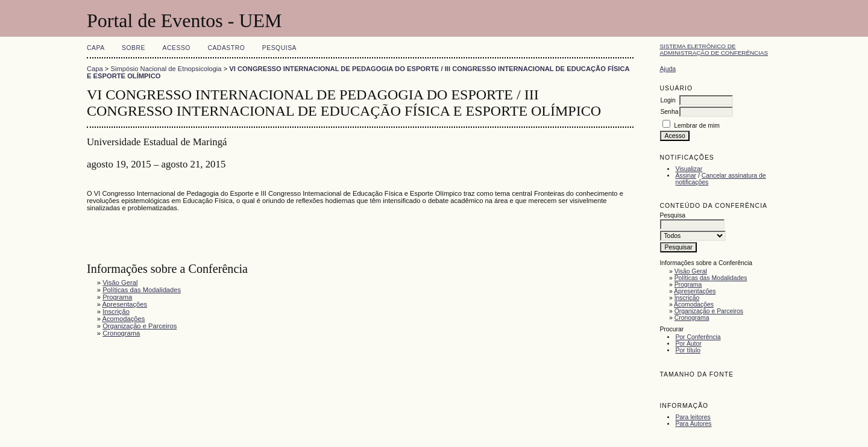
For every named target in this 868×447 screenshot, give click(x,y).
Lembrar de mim (697, 126)
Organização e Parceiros (709, 311)
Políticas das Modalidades (711, 278)
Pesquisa (279, 48)
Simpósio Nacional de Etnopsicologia (166, 69)
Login (668, 100)
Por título (688, 350)
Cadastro (226, 48)
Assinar (686, 176)
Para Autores (693, 424)
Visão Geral (691, 271)
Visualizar (689, 169)
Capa (96, 48)
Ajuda (668, 69)
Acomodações (694, 305)
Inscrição (687, 298)
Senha (669, 112)
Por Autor (688, 344)
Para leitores (693, 417)
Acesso (177, 48)
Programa (688, 285)
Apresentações (695, 291)
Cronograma (692, 318)
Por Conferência (698, 337)
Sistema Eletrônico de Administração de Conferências (714, 49)
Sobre (134, 48)
